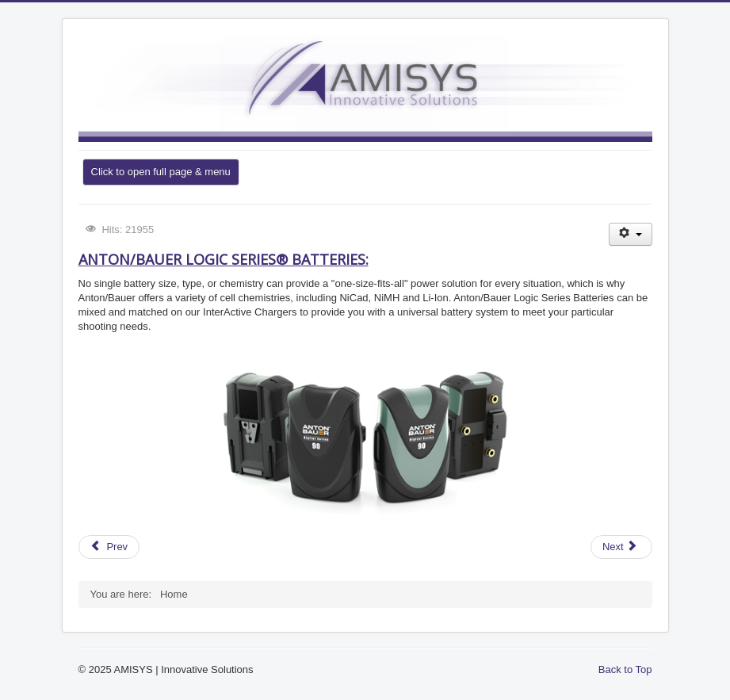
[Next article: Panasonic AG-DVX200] (621, 547)
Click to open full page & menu (161, 172)
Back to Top (625, 669)
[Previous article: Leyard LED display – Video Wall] (109, 547)
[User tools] (631, 234)
